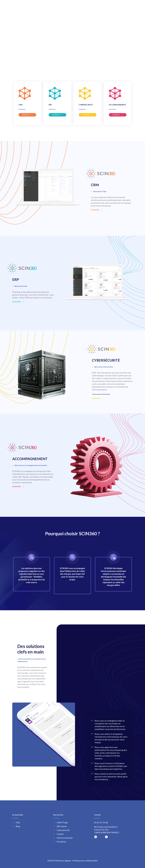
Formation (61, 842)
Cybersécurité (63, 830)
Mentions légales (63, 861)
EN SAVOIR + (26, 115)
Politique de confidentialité (85, 861)
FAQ (18, 822)
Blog (18, 826)
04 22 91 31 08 (101, 822)
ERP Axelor (62, 826)
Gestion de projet (65, 838)
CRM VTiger (62, 822)
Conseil (60, 834)
